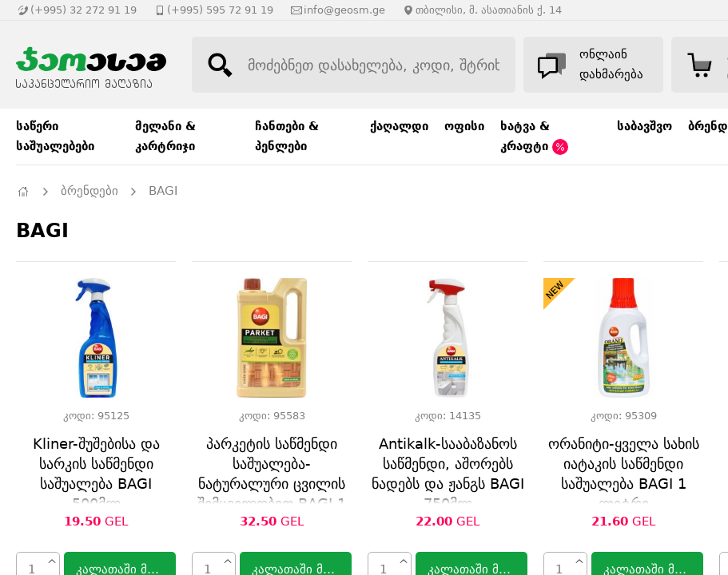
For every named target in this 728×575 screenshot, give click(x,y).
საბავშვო (644, 126)
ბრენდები (90, 191)
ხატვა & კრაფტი (534, 137)
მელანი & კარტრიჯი (165, 136)
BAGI (163, 191)
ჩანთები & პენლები (287, 136)
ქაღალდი (399, 126)
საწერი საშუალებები (55, 136)
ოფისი (464, 126)
